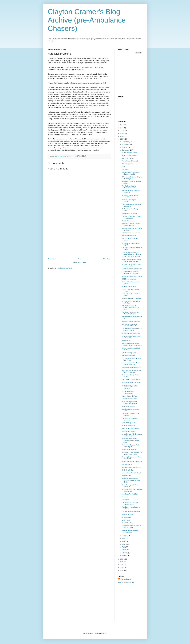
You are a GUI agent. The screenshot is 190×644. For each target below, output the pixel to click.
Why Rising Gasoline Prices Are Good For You (132, 490)
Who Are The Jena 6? (129, 287)
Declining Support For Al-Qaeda (132, 276)
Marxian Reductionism (129, 236)
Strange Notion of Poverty (130, 155)
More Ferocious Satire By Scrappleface (130, 531)
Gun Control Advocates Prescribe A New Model (130, 325)
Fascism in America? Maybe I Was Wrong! (131, 359)
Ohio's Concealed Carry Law (131, 321)
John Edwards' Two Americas (131, 233)
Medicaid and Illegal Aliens (130, 429)
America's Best (127, 517)
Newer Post (52, 259)
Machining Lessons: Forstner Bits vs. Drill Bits (131, 225)
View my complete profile (126, 582)
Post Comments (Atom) (64, 268)
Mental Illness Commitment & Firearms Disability (131, 173)
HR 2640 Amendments (129, 279)
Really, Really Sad (128, 470)
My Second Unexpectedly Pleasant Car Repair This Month (131, 480)
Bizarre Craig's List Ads (129, 396)
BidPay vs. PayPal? (128, 158)
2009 (122, 133)
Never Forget (126, 520)
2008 (122, 136)
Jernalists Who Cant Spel (130, 494)
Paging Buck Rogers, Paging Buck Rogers (131, 446)
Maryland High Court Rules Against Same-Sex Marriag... (132, 344)
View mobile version (79, 263)
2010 (122, 131)
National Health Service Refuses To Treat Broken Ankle (131, 440)
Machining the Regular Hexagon (129, 201)
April (124, 547)
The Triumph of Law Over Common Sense (130, 503)
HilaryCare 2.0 (126, 341)
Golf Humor (125, 500)
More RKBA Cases (128, 523)
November (126, 144)
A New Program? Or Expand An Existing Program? (132, 435)
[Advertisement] (79, 240)
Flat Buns (125, 497)
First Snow (125, 169)
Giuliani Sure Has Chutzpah (131, 333)
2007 (122, 139)
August (125, 536)
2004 (122, 565)
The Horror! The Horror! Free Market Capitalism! (131, 313)
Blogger (104, 633)
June (124, 541)
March (124, 550)
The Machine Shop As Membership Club (129, 187)
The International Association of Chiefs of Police (132, 330)
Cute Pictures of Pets (129, 431)
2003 (122, 568)
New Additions (126, 476)
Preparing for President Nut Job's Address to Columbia (131, 253)
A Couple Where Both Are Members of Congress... (130, 272)
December (126, 142)
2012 (122, 125)
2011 (122, 128)
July (124, 539)
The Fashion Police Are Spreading (129, 419)
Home (80, 259)
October (125, 147)
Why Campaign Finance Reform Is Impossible (129, 402)
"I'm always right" (127, 464)
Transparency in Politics (129, 214)
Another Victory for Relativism (131, 368)
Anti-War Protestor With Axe (131, 512)
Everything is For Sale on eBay (132, 269)
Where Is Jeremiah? (128, 426)
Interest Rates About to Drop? (131, 473)
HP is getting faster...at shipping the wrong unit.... (132, 178)
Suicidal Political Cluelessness (131, 467)
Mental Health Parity (128, 356)
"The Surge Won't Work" (129, 153)
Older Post (107, 259)
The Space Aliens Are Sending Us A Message (131, 217)
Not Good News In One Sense (131, 299)
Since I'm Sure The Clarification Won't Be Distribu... (132, 371)
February (125, 553)
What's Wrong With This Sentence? (129, 486)
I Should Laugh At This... (130, 423)
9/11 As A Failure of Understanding (128, 392)
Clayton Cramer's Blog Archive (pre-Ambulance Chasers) (87, 20)
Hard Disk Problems (128, 221)
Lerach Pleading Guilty (129, 353)
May (124, 544)
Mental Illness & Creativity (130, 161)
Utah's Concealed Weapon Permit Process (130, 196)
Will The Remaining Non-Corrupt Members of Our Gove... (130, 308)
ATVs (123, 167)
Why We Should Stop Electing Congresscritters (131, 265)
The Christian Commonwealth (131, 379)
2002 (122, 570)
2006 (122, 559)
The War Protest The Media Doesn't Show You (131, 364)
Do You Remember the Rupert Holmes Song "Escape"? (131, 261)
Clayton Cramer (126, 579)
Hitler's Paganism (127, 164)
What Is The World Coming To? (132, 462)
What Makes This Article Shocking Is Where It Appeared (129, 387)
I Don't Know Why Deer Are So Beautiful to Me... (132, 527)
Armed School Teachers (129, 399)
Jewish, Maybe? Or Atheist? (131, 257)
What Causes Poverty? (129, 450)
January (125, 556)
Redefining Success (128, 406)
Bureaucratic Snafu (128, 514)
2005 (122, 562)
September (126, 150)
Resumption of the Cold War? (131, 382)
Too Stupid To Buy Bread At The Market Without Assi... (132, 453)
